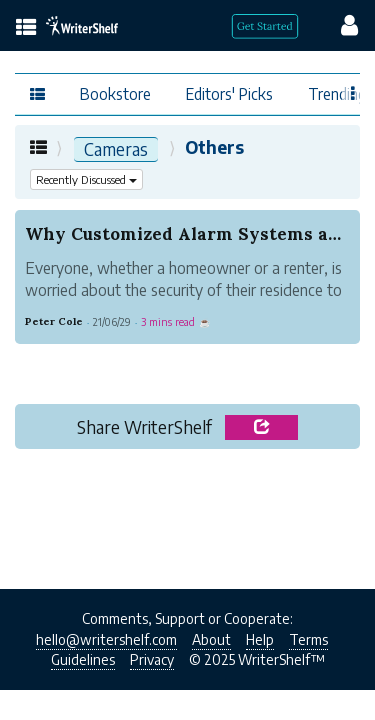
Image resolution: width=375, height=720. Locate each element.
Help (260, 639)
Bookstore (115, 93)
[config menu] (340, 24)
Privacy (152, 659)
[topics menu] (26, 28)
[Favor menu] (353, 92)
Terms (308, 639)
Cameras (116, 149)
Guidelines (83, 659)
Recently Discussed (86, 179)
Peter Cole (54, 321)
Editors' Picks (229, 93)
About (211, 639)
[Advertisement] (187, 524)
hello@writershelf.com (106, 639)
